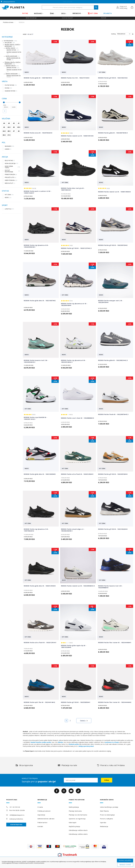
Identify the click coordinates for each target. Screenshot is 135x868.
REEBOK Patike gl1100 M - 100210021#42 (113, 78)
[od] (6, 107)
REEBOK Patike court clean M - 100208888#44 (77, 418)
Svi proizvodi (10, 41)
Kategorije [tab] (7, 37)
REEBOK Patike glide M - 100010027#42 (38, 78)
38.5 (4, 135)
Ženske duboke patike (14, 71)
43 (14, 123)
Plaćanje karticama (75, 811)
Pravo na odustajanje (107, 815)
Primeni (5, 111)
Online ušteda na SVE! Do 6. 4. (67, 2)
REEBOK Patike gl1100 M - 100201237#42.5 (76, 248)
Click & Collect (67, 18)
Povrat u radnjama (106, 819)
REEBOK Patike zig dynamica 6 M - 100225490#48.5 (36, 246)
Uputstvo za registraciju (77, 819)
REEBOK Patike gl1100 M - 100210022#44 (113, 529)
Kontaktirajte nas (16, 825)
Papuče (104, 18)
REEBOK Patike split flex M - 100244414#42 (39, 702)
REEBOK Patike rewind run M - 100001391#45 (77, 136)
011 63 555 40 (15, 807)
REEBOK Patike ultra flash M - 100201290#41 (77, 474)
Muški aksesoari (13, 56)
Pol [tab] (4, 143)
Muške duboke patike (14, 53)
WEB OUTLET (9, 183)
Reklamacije (104, 826)
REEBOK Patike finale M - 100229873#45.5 (113, 414)
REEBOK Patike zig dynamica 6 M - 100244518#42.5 (74, 361)
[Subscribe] (107, 780)
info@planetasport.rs (17, 815)
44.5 (4, 131)
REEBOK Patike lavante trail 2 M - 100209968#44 (110, 587)
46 (19, 131)
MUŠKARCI (38, 13)
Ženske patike (13, 68)
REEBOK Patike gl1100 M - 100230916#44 (113, 474)
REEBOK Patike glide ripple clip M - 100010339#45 (74, 646)
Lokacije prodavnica (16, 819)
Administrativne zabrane (46, 819)
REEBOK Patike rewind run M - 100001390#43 (114, 192)
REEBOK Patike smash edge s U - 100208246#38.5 (73, 530)
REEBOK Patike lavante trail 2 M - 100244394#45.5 (36, 361)
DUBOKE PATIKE (10, 91)
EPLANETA (108, 13)
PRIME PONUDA (9, 174)
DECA (64, 13)
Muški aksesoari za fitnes (13, 59)
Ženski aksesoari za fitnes (14, 76)
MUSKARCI (8, 146)
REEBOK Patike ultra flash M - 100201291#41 (40, 643)
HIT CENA (93, 13)
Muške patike (13, 50)
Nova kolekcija (31, 18)
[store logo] (13, 7)
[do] (14, 107)
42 (4, 127)
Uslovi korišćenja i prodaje (109, 807)
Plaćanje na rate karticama (78, 815)
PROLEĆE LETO (9, 177)
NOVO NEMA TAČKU (11, 167)
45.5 (19, 127)
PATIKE (25, 13)
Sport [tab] (5, 205)
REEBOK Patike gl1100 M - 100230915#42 (113, 245)
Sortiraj (113, 34)
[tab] (21, 801)
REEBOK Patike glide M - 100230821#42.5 (113, 360)
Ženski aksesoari (13, 74)
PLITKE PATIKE (9, 85)
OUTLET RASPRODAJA (11, 171)
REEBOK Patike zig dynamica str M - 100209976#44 (74, 304)
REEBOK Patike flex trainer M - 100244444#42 (115, 702)
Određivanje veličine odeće (78, 834)
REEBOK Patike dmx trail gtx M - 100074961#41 (73, 189)
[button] (122, 7)
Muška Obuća (12, 48)
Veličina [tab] (6, 119)
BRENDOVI (77, 13)
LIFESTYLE (8, 209)
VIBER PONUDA (10, 180)
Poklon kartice (42, 822)
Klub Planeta (104, 811)
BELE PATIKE (8, 161)
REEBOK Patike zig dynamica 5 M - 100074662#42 (36, 530)
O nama (40, 807)
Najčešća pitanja (74, 826)
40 (14, 127)
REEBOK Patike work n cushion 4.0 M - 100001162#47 (38, 192)
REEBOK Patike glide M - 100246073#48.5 (113, 133)
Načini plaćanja (74, 807)
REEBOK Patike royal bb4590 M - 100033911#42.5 (35, 418)
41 (19, 123)
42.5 (9, 127)
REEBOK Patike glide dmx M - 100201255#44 (40, 586)
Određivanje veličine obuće (78, 830)
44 (4, 123)
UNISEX (7, 149)
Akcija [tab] (5, 157)
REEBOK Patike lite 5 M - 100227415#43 (75, 78)
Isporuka (103, 822)
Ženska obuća (12, 66)
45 (9, 123)
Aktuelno (10, 43)
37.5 (9, 135)
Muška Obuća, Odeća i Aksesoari (12, 45)
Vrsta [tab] (5, 81)
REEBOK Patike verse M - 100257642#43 (38, 133)
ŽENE (52, 13)
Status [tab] (5, 191)
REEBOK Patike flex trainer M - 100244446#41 (115, 643)
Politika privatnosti (44, 811)
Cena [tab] (4, 99)
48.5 (9, 131)
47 (14, 131)
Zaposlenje (41, 815)
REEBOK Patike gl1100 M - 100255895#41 (76, 702)
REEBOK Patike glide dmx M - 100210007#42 (40, 301)
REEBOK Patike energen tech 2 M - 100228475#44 (111, 301)
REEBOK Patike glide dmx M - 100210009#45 (40, 474)
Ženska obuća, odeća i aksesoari (13, 63)
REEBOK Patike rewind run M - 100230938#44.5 (78, 586)
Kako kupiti (73, 822)
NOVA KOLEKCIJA (10, 163)
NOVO (7, 198)
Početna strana (8, 22)
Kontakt (40, 826)
